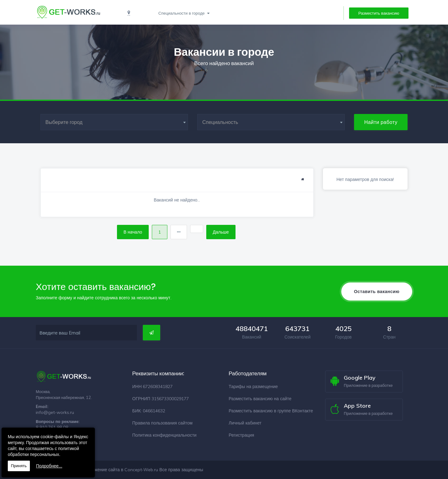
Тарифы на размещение (253, 387)
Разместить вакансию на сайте (260, 399)
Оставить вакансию (377, 292)
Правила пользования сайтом (162, 423)
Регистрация (241, 435)
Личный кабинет (245, 423)
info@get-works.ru (55, 412)
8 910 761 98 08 (52, 427)
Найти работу (381, 122)
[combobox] (114, 122)
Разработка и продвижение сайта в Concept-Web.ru (105, 470)
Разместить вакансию (379, 13)
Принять (19, 466)
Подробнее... (49, 466)
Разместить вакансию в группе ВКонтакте (271, 411)
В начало (133, 232)
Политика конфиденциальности (164, 435)
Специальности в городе (182, 13)
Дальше (221, 232)
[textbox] (114, 122)
